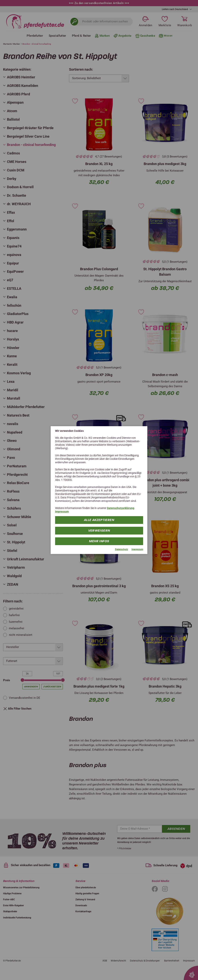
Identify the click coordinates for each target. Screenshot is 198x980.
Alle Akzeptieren (99, 520)
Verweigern (99, 531)
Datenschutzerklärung (121, 508)
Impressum (62, 512)
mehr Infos (99, 541)
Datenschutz (122, 549)
